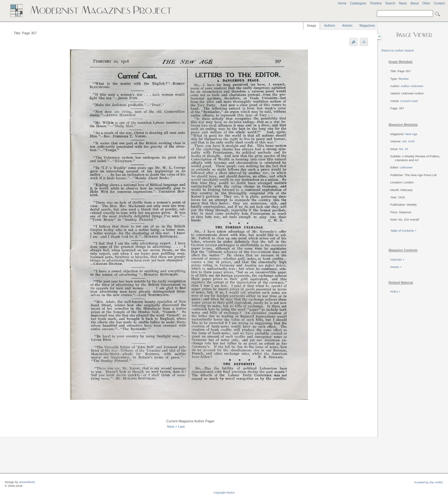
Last (181, 426)
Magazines (367, 26)
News (403, 3)
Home (342, 3)
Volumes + (397, 259)
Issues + (396, 267)
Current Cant (409, 101)
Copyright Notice (224, 493)
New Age (411, 134)
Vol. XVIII (408, 141)
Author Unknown (412, 86)
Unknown (406, 167)
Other (426, 3)
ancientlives (27, 482)
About (414, 3)
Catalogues (358, 3)
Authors (330, 26)
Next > (172, 426)
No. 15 (404, 149)
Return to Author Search (398, 50)
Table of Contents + (403, 231)
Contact (439, 3)
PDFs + (395, 292)
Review (403, 79)
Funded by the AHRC (429, 482)
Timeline (376, 3)
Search (390, 3)
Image (312, 26)
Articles (348, 26)
